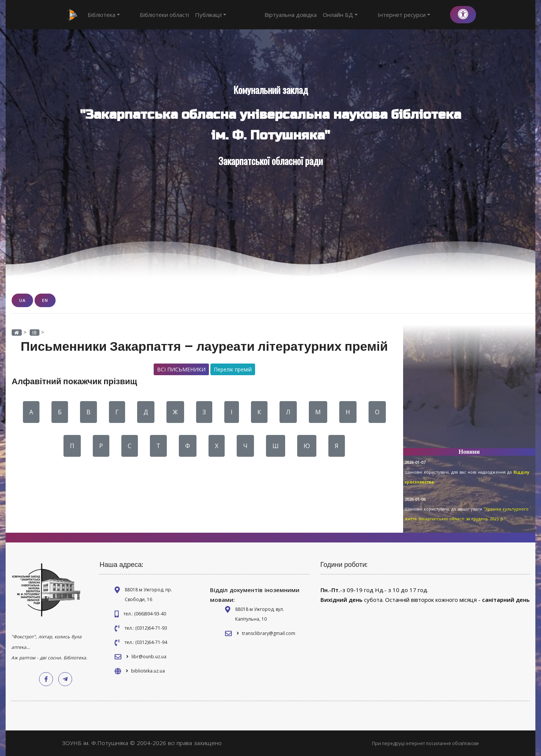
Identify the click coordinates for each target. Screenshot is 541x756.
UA (22, 300)
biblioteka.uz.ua (148, 671)
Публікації (197, 15)
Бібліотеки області (150, 15)
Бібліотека (104, 15)
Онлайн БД (368, 15)
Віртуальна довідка (318, 15)
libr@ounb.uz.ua (149, 657)
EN (45, 300)
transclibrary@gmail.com (269, 633)
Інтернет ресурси (418, 15)
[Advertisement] (469, 389)
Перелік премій (233, 369)
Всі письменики (181, 369)
